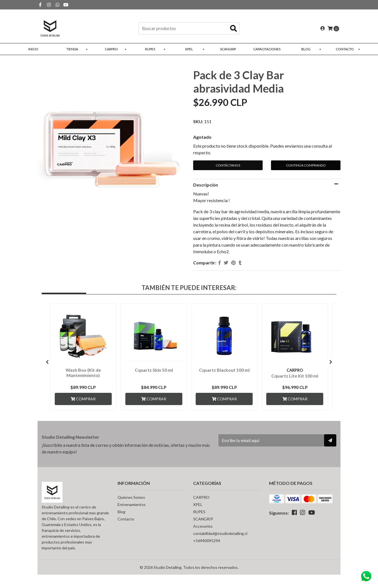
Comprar (83, 399)
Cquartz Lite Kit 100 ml (295, 376)
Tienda (72, 49)
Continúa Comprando (306, 165)
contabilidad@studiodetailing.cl (220, 533)
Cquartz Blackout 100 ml (224, 370)
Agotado (202, 137)
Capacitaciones (267, 49)
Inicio (33, 49)
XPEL (189, 49)
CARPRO (111, 49)
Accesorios (203, 526)
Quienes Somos (131, 497)
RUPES (150, 49)
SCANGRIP (228, 49)
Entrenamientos (132, 504)
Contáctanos (228, 165)
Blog (306, 49)
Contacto (345, 49)
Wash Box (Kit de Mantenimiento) (83, 373)
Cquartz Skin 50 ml (154, 370)
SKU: (198, 121)
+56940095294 (207, 541)
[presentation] (47, 362)
